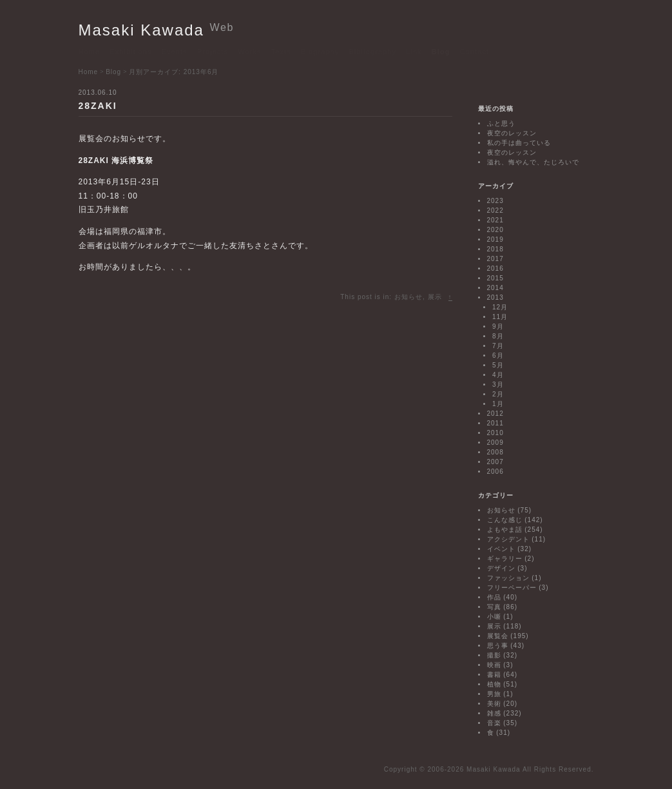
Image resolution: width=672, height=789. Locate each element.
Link (414, 52)
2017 (495, 259)
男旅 (494, 694)
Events (175, 52)
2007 (495, 462)
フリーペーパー (512, 588)
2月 (498, 394)
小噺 (494, 617)
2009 (495, 443)
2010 (495, 433)
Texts (281, 52)
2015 (495, 278)
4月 (498, 375)
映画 (494, 665)
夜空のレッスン (512, 133)
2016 (495, 268)
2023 (495, 201)
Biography (320, 52)
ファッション (508, 578)
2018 (495, 249)
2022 (495, 210)
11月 (500, 317)
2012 (495, 414)
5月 (498, 365)
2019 (495, 239)
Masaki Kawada (157, 30)
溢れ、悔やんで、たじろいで (533, 162)
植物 (494, 684)
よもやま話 (505, 530)
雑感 (494, 713)
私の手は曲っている (519, 143)
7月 (498, 346)
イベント (501, 549)
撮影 (494, 655)
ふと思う (501, 123)
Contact (475, 52)
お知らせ (408, 297)
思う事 (498, 646)
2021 (495, 220)
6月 (498, 356)
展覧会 (498, 636)
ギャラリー (505, 559)
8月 (498, 336)
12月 (500, 307)
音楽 (494, 723)
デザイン (501, 568)
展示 (435, 297)
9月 (498, 326)
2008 (495, 452)
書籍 (494, 675)
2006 (495, 472)
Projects (213, 52)
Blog (441, 52)
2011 (495, 423)
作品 (494, 597)
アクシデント (508, 539)
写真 (494, 607)
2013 (495, 297)
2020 (495, 230)
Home (90, 52)
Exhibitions (130, 52)
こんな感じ (505, 520)
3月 (498, 385)
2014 (495, 288)
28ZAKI (98, 106)
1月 (498, 404)
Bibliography (372, 52)
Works (249, 52)
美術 (494, 704)
